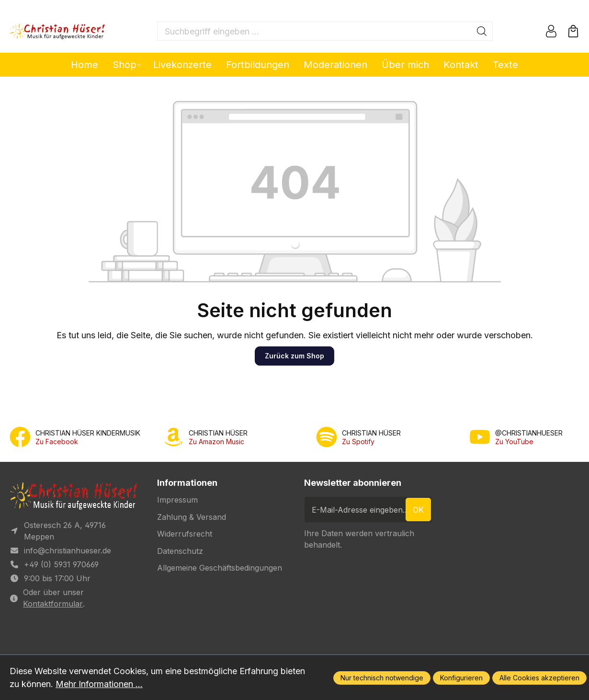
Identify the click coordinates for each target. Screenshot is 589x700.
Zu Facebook (57, 442)
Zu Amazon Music (216, 442)
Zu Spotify (358, 442)
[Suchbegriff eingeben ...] (314, 31)
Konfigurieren (461, 678)
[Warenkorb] (573, 31)
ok (418, 510)
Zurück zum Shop (294, 356)
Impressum (177, 500)
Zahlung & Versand (192, 517)
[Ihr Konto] (551, 31)
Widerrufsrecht (185, 534)
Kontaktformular (53, 604)
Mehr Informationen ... (99, 684)
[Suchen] (482, 31)
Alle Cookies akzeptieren (539, 678)
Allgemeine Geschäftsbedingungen (220, 568)
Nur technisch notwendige (382, 678)
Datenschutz (180, 551)
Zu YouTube (514, 442)
